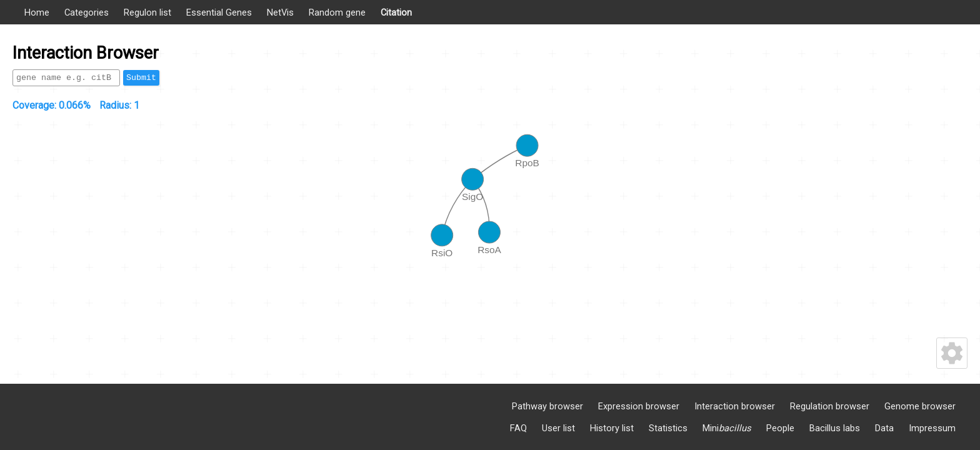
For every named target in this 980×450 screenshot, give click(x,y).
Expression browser (639, 406)
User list (558, 428)
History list (612, 428)
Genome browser (920, 406)
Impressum (932, 428)
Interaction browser (735, 406)
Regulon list (147, 12)
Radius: (119, 105)
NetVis (280, 12)
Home (37, 12)
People (780, 428)
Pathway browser (547, 406)
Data (884, 428)
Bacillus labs (835, 428)
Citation (396, 12)
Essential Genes (219, 12)
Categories (87, 12)
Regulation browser (830, 406)
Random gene (337, 12)
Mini (727, 428)
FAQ (518, 428)
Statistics (668, 428)
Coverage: (52, 105)
